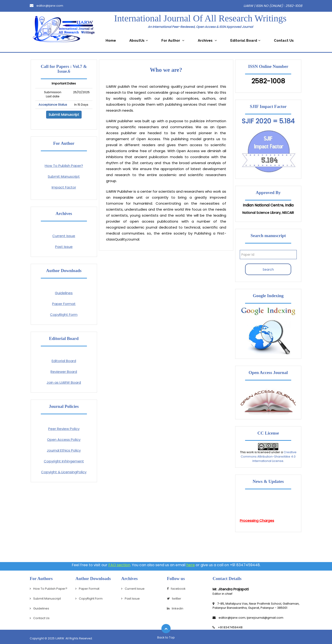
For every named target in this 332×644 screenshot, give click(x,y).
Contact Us (284, 41)
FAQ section (119, 565)
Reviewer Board (64, 372)
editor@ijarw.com (46, 6)
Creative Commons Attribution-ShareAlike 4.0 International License (269, 456)
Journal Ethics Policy (64, 450)
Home (111, 41)
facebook (176, 589)
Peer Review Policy (64, 429)
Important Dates (64, 84)
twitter (174, 599)
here (191, 565)
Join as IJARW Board (64, 382)
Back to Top (166, 637)
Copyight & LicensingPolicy (64, 472)
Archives (207, 41)
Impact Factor (64, 187)
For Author (173, 41)
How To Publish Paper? (64, 166)
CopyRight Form (64, 315)
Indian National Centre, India (268, 205)
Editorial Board (245, 41)
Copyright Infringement (64, 461)
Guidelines (64, 293)
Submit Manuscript (64, 115)
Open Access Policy (64, 439)
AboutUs (139, 41)
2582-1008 (268, 81)
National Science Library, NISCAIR (268, 213)
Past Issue (64, 247)
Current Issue (64, 236)
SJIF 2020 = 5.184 (268, 121)
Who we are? (166, 70)
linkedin (175, 608)
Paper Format (64, 304)
